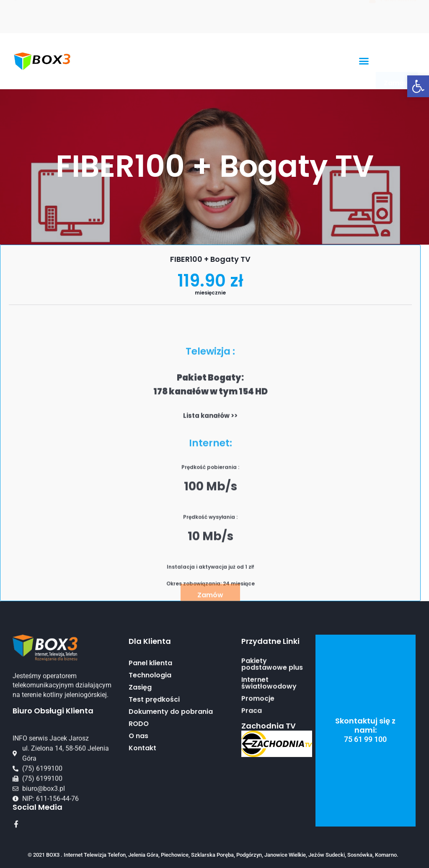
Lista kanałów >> (210, 580)
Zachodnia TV (269, 726)
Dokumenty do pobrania (171, 756)
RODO (139, 768)
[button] (418, 86)
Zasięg (140, 732)
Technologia (150, 720)
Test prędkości (154, 744)
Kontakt (142, 793)
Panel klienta (150, 708)
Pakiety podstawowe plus (272, 693)
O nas (138, 780)
